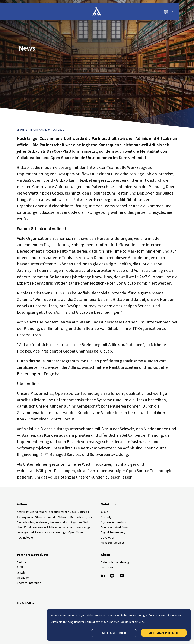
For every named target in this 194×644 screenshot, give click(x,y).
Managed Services (113, 543)
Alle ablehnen (114, 633)
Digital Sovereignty (113, 533)
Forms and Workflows (115, 527)
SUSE (20, 568)
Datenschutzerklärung (115, 562)
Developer (108, 538)
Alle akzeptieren (164, 633)
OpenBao (23, 578)
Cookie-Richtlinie (130, 622)
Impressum (108, 568)
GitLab (21, 573)
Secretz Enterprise (29, 583)
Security (106, 517)
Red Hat (22, 562)
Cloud (105, 512)
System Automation (114, 522)
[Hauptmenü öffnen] (45, 12)
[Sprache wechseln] (168, 12)
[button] (24, 12)
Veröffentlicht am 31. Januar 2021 (40, 130)
